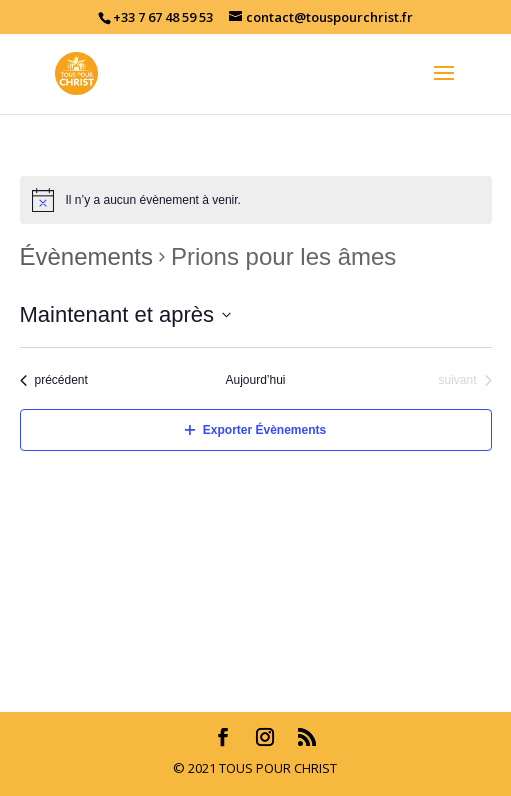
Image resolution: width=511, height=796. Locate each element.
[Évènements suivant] (464, 380)
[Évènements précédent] (54, 380)
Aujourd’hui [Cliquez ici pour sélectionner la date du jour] (255, 380)
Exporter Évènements (255, 430)
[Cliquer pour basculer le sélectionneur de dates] (125, 314)
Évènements (86, 256)
